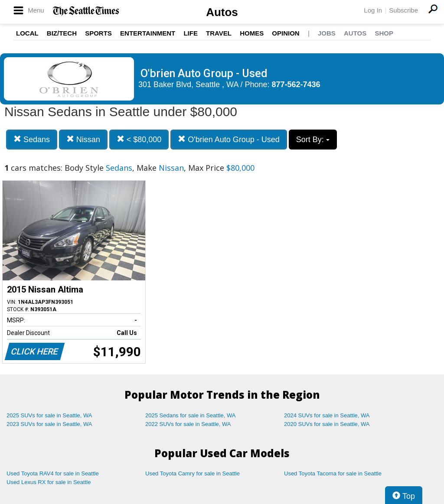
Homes (252, 33)
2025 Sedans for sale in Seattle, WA (190, 415)
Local (27, 33)
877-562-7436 (296, 85)
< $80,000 (139, 139)
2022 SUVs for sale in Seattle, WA (188, 424)
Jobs (327, 33)
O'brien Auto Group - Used (229, 139)
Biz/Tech (62, 33)
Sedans (32, 139)
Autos (222, 12)
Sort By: (313, 140)
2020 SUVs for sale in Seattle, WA (327, 424)
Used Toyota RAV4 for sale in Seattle (53, 473)
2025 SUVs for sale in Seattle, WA (49, 415)
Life (191, 33)
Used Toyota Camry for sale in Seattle (193, 473)
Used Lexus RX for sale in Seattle (49, 482)
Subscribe (403, 10)
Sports (98, 33)
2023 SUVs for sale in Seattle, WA (49, 424)
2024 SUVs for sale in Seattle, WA (327, 415)
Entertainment (148, 33)
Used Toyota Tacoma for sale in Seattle (333, 473)
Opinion (286, 33)
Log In (373, 10)
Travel (219, 33)
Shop (384, 33)
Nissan (83, 139)
